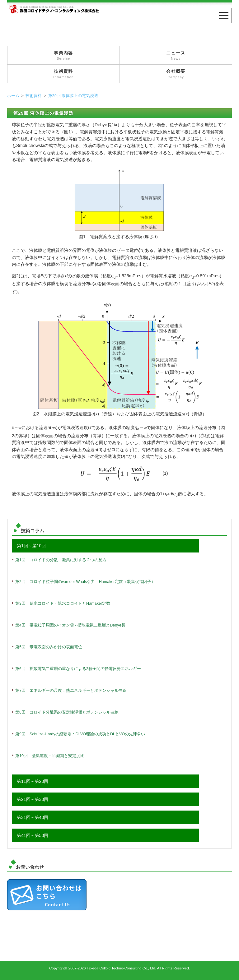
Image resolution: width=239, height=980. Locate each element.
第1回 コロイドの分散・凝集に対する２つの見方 (61, 560)
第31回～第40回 (33, 817)
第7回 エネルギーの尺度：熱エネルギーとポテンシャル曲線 (71, 691)
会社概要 (176, 74)
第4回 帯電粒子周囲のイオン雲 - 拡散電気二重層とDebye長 (70, 625)
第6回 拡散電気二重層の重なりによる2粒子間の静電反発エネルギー (78, 669)
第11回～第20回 (33, 781)
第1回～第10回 (31, 546)
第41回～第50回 (33, 835)
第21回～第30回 (33, 799)
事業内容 (63, 56)
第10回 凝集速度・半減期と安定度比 (50, 756)
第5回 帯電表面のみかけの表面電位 (49, 647)
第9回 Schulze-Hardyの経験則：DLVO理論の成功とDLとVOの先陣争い (80, 734)
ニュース (176, 56)
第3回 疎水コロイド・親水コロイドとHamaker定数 (63, 603)
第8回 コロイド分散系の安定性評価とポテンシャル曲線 (67, 712)
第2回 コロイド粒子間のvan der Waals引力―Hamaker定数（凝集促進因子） (85, 582)
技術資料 (63, 74)
